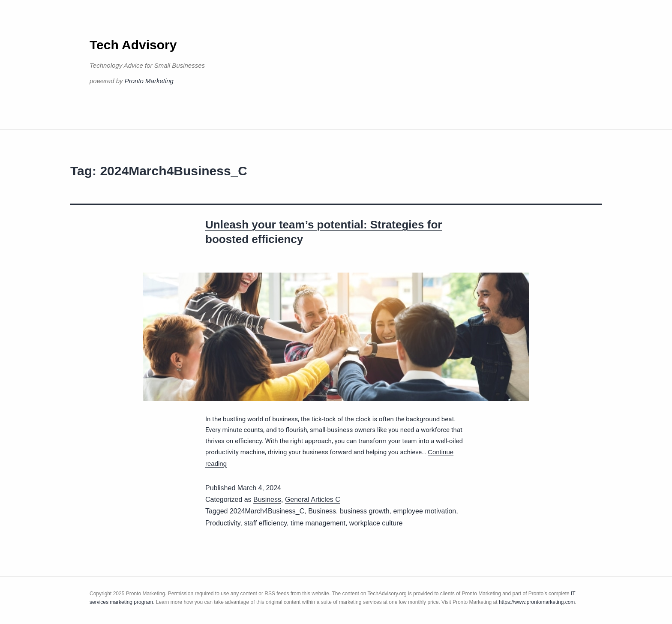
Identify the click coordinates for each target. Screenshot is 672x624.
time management (318, 523)
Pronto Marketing (149, 81)
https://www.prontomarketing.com (537, 602)
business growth (365, 511)
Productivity (223, 523)
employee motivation (424, 511)
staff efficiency (265, 523)
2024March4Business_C (267, 511)
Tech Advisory (133, 45)
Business (267, 499)
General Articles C (313, 499)
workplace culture (376, 523)
